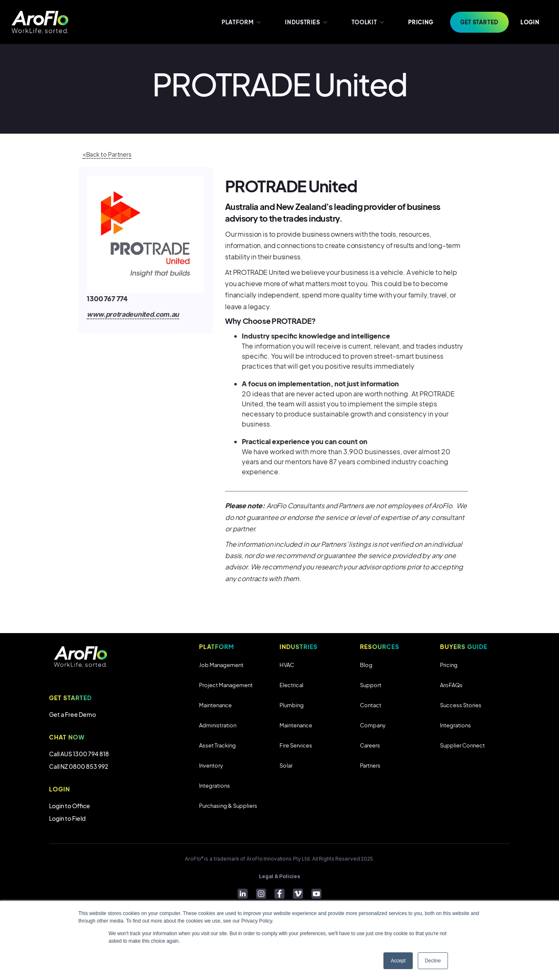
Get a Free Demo (72, 714)
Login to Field (67, 818)
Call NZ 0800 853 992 (79, 766)
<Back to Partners (107, 154)
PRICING (421, 22)
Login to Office (70, 806)
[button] (241, 22)
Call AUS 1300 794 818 (79, 754)
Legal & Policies (279, 876)
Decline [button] (433, 961)
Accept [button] (398, 961)
